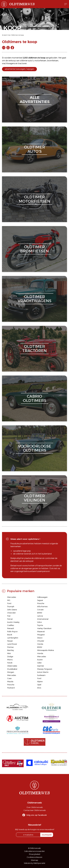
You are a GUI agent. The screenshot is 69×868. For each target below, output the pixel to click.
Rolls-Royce (12, 631)
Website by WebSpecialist (35, 863)
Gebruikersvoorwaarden (34, 851)
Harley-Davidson (44, 628)
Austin (40, 660)
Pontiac (11, 647)
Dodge (10, 656)
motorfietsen (40, 61)
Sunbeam (41, 675)
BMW (40, 613)
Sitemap (34, 860)
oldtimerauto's (34, 149)
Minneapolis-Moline (46, 650)
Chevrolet (11, 613)
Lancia (40, 616)
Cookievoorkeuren (35, 857)
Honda (40, 644)
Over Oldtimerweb (35, 807)
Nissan (10, 641)
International (43, 619)
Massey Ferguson (45, 669)
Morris (10, 660)
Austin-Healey (13, 622)
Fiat (9, 616)
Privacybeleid (35, 854)
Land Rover (12, 644)
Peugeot (41, 635)
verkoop (12, 61)
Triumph (11, 606)
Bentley (11, 650)
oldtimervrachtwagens (34, 299)
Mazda (10, 681)
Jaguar (40, 600)
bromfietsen (53, 61)
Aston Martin (43, 672)
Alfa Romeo (42, 606)
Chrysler (41, 641)
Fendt (10, 663)
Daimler (41, 666)
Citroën (40, 610)
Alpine (40, 681)
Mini (9, 653)
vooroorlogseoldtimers (35, 448)
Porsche (41, 603)
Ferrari (10, 619)
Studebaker (12, 669)
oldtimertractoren (34, 349)
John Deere (12, 610)
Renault (11, 628)
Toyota (40, 625)
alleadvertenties (35, 100)
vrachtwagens (9, 63)
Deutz (40, 638)
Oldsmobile (12, 666)
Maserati (41, 631)
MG (9, 600)
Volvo (39, 622)
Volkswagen (42, 597)
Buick (10, 635)
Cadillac (11, 625)
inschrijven (47, 835)
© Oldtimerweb (34, 848)
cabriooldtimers (35, 398)
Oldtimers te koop (17, 35)
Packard (11, 688)
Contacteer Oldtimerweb (35, 810)
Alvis (39, 688)
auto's (31, 61)
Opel (39, 685)
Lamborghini (13, 638)
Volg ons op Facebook (37, 815)
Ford (9, 603)
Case (9, 678)
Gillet (39, 663)
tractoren (22, 63)
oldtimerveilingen (35, 498)
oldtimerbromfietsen (34, 249)
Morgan (11, 672)
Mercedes (12, 597)
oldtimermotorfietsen (34, 199)
